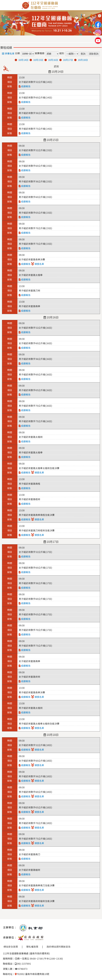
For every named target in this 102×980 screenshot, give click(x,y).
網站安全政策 (11, 947)
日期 (17, 53)
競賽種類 (40, 53)
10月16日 (53, 60)
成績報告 (25, 86)
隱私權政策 (32, 947)
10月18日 (83, 60)
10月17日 (68, 60)
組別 (62, 53)
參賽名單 (8, 53)
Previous (5, 24)
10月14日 (23, 60)
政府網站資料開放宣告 (59, 947)
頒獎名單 (38, 264)
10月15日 (38, 60)
